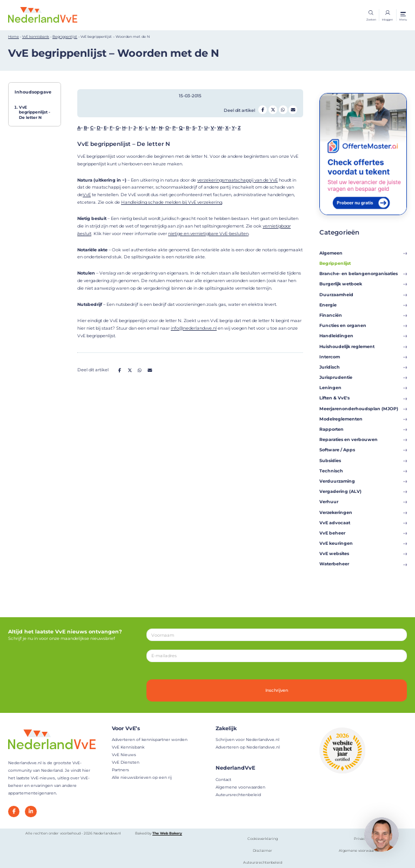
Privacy (360, 839)
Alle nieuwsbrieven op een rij (142, 777)
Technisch (363, 471)
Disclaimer (263, 851)
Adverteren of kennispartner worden (150, 740)
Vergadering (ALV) (363, 491)
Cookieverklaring (263, 839)
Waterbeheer (363, 564)
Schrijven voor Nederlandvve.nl (247, 740)
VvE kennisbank (36, 37)
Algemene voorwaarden (240, 787)
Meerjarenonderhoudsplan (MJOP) (363, 409)
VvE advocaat (363, 523)
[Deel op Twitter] (273, 110)
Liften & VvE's (363, 398)
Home (14, 37)
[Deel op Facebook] (263, 110)
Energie (363, 305)
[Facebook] (14, 812)
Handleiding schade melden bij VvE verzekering (172, 202)
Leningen (363, 388)
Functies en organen (363, 325)
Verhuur (363, 502)
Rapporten (363, 429)
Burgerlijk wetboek (363, 284)
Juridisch (363, 367)
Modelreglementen (363, 419)
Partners (121, 770)
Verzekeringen (363, 512)
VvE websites (363, 553)
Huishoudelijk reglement (363, 346)
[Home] (43, 15)
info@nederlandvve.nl (194, 328)
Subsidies (363, 460)
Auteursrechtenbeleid (238, 795)
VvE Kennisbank (128, 747)
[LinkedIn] (31, 812)
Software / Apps (363, 450)
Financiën (363, 315)
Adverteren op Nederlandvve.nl (248, 747)
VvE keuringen (363, 543)
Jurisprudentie (363, 377)
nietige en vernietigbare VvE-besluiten (208, 233)
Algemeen (363, 253)
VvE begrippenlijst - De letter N (35, 112)
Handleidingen (363, 336)
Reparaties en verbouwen (363, 439)
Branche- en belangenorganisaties (363, 273)
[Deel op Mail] (293, 110)
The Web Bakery (167, 833)
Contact (223, 780)
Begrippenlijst (65, 37)
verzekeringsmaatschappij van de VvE (237, 180)
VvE (87, 195)
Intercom (363, 357)
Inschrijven (277, 690)
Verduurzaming (363, 481)
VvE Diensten (126, 762)
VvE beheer (363, 533)
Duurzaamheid (363, 295)
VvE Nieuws (124, 755)
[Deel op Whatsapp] (283, 110)
